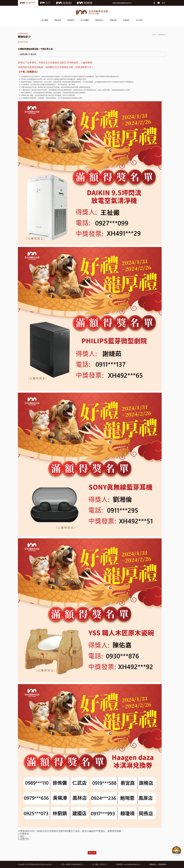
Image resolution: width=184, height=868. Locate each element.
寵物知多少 (99, 20)
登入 (164, 3)
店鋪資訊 (126, 20)
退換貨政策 (162, 864)
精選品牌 (113, 20)
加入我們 (139, 20)
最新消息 (58, 20)
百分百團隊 (85, 20)
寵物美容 (71, 20)
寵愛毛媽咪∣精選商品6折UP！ (123, 3)
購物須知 (153, 864)
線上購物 (45, 20)
